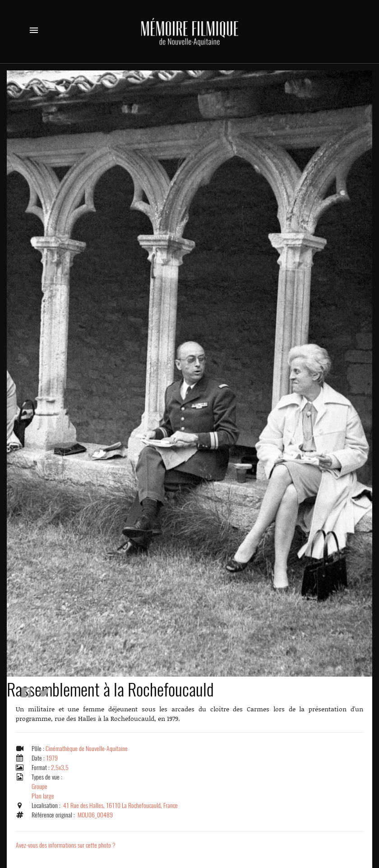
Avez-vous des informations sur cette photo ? (66, 845)
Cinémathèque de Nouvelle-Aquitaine (87, 749)
